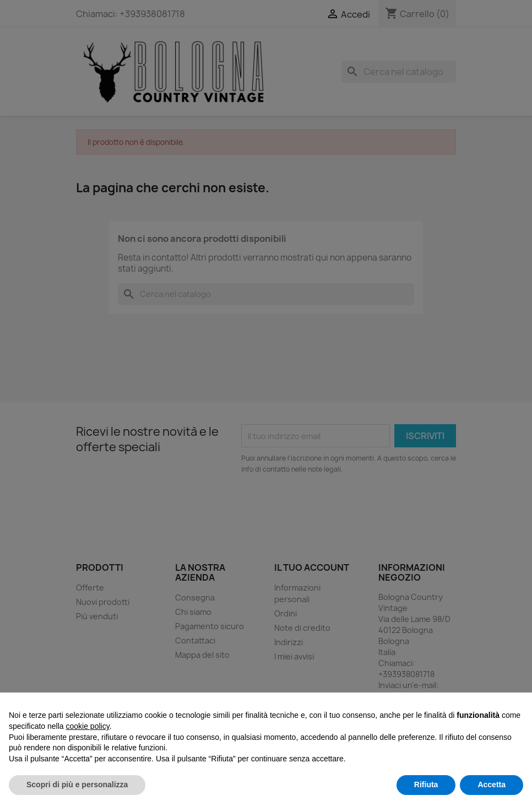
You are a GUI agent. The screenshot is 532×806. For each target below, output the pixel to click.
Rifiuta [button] (426, 785)
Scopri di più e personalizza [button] (77, 785)
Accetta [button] (492, 785)
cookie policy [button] (88, 726)
